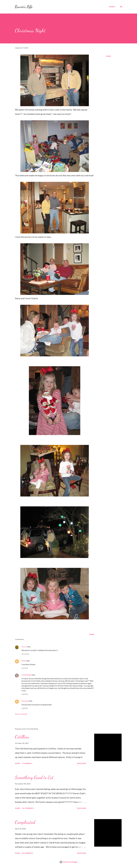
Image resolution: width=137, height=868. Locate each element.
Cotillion (22, 737)
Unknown (25, 701)
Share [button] (108, 56)
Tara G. (24, 647)
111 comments (28, 808)
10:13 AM (25, 654)
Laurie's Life (23, 7)
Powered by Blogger (68, 862)
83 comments (27, 853)
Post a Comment (21, 714)
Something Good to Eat (34, 777)
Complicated (25, 822)
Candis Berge (26, 675)
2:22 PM (25, 668)
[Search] (112, 7)
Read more (82, 763)
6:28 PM (25, 694)
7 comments (27, 763)
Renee (24, 661)
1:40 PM (25, 708)
